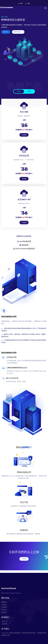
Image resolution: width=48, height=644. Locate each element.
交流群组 (4, 624)
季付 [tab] (29, 91)
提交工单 (4, 621)
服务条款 (4, 602)
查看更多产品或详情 (24, 236)
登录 (20, 3)
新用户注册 (18, 32)
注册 (28, 3)
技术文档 (4, 610)
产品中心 (4, 605)
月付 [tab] (19, 91)
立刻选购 (24, 135)
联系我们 (4, 612)
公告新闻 (4, 607)
